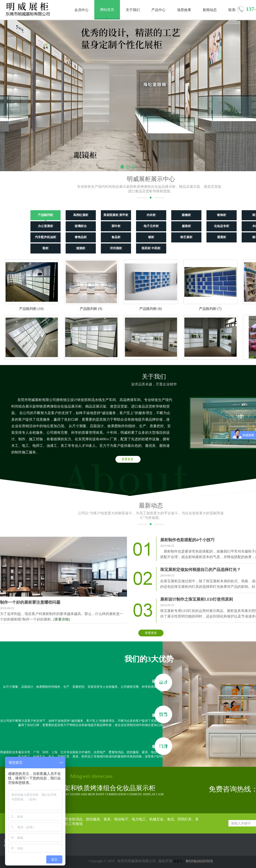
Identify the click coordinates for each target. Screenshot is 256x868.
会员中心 (81, 10)
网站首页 (107, 10)
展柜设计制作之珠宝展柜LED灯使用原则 (197, 599)
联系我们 (235, 10)
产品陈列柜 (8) (151, 309)
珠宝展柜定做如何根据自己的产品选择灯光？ (200, 570)
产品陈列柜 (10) (31, 309)
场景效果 (184, 10)
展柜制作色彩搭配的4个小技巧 (187, 540)
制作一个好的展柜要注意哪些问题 (30, 602)
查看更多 (127, 459)
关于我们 (133, 10)
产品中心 (158, 10)
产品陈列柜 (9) (91, 309)
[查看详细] (62, 619)
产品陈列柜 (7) (210, 309)
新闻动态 (210, 10)
